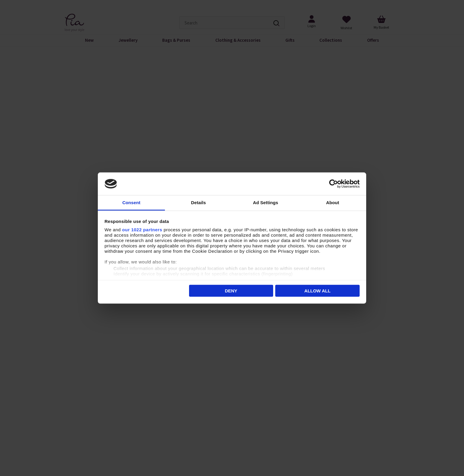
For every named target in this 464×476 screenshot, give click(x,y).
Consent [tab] (131, 203)
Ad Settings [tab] (265, 203)
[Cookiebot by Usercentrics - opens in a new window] (334, 184)
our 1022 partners (142, 230)
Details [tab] (199, 203)
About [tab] (333, 203)
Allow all (318, 290)
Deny (231, 290)
